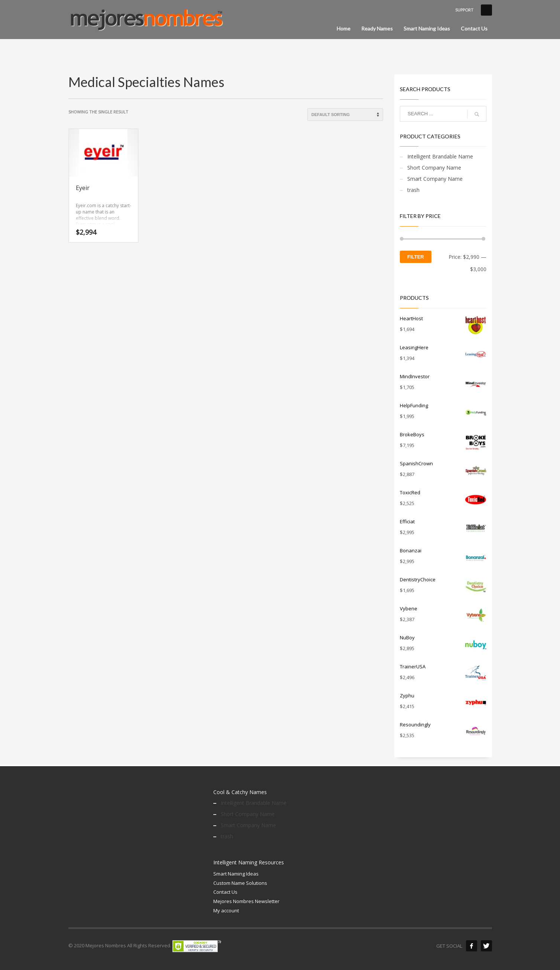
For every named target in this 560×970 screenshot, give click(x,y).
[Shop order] (345, 115)
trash (413, 190)
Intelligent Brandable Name (440, 156)
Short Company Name (434, 168)
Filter (416, 257)
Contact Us (225, 892)
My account (226, 910)
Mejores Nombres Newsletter (246, 901)
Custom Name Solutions (240, 883)
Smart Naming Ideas (236, 874)
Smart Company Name (435, 179)
